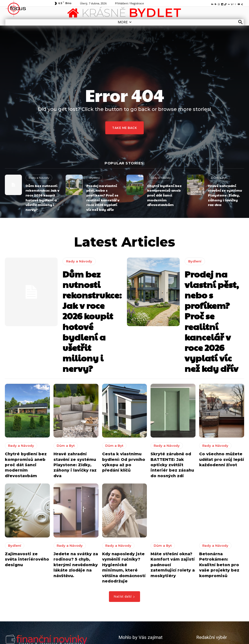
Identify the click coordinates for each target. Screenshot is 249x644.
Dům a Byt (218, 178)
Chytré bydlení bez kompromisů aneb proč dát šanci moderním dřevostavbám (163, 193)
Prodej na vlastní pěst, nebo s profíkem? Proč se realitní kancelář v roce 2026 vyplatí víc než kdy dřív (103, 195)
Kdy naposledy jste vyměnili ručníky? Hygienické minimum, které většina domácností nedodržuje (123, 509)
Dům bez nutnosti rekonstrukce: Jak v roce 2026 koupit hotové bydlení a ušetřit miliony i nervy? (41, 195)
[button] (240, 22)
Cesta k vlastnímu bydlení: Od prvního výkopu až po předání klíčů (123, 407)
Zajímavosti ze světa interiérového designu (27, 499)
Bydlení (95, 178)
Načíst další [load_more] (124, 536)
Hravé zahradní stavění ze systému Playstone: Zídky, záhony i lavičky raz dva (224, 193)
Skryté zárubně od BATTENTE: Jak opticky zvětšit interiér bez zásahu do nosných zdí (173, 407)
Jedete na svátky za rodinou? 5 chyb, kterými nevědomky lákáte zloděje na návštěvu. (73, 506)
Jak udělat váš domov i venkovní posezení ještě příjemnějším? (151, 625)
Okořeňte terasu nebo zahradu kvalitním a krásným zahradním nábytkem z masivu (149, 592)
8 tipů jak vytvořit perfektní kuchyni (146, 610)
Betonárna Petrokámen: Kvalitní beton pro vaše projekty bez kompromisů (220, 506)
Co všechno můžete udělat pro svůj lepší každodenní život (219, 405)
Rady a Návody (38, 178)
